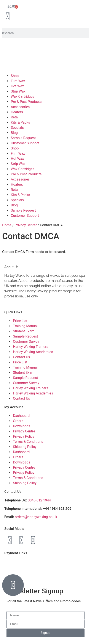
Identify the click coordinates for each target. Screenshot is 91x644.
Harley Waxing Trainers (31, 347)
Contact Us (22, 357)
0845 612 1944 (39, 500)
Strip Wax (18, 91)
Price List (20, 321)
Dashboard (21, 416)
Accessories (20, 107)
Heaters (17, 112)
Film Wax (18, 81)
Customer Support (25, 143)
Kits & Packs (20, 122)
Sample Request (23, 138)
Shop (15, 76)
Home (7, 225)
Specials (17, 128)
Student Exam (24, 331)
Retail (15, 117)
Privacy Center (26, 225)
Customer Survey (26, 342)
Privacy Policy (24, 436)
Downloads (22, 426)
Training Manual (25, 326)
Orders (18, 421)
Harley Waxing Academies (33, 352)
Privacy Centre (24, 431)
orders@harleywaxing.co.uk (36, 517)
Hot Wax (17, 86)
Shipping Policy (25, 447)
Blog (14, 133)
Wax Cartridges (23, 97)
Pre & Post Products (26, 102)
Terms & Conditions (28, 442)
